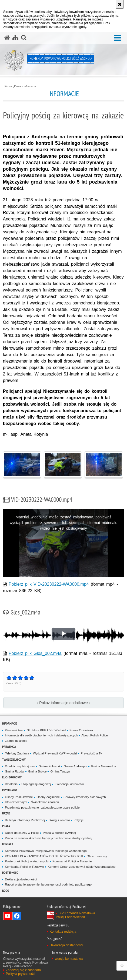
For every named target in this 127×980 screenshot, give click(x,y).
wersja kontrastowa (69, 959)
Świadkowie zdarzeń (45, 802)
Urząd (6, 813)
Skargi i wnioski (59, 820)
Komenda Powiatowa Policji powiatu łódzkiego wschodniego (46, 851)
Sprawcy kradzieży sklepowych (85, 797)
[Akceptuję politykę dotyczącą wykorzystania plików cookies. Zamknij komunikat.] (120, 4)
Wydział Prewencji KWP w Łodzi (55, 753)
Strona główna (13, 86)
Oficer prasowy (97, 856)
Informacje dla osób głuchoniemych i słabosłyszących (41, 735)
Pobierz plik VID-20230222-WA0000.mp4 (49, 584)
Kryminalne (10, 790)
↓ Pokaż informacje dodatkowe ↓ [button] (63, 703)
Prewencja (9, 747)
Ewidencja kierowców (69, 784)
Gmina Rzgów (14, 771)
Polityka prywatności (20, 974)
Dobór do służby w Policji (22, 833)
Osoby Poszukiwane (19, 797)
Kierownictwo (14, 730)
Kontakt (8, 844)
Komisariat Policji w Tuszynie (72, 861)
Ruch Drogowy (12, 777)
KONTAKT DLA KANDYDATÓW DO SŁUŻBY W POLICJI (44, 856)
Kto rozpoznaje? (16, 802)
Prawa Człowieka (81, 730)
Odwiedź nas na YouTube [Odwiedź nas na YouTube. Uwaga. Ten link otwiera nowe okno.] (8, 916)
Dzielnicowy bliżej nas (20, 766)
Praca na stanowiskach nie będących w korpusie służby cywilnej (49, 838)
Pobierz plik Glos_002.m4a (35, 653)
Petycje (78, 820)
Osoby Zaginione (48, 797)
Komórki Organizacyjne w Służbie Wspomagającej (82, 867)
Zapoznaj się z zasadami (24, 970)
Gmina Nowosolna (104, 766)
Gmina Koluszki (49, 766)
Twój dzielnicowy (14, 759)
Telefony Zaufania (17, 753)
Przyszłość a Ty (91, 753)
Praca (6, 826)
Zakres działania (16, 741)
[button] (118, 38)
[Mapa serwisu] (15, 38)
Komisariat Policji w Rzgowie (24, 867)
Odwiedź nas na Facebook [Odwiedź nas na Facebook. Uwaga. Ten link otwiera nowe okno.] (17, 916)
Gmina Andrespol (76, 766)
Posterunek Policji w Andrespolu (27, 861)
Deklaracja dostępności (21, 879)
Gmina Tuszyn (60, 771)
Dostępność (10, 872)
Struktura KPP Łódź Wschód (46, 730)
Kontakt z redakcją (63, 932)
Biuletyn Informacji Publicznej (25, 820)
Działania (11, 784)
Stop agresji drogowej (36, 784)
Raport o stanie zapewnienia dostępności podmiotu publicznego (48, 884)
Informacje (30, 86)
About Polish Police (95, 735)
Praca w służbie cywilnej (59, 833)
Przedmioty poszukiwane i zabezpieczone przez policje (42, 807)
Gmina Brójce (37, 771)
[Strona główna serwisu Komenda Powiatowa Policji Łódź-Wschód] (7, 38)
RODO (6, 891)
